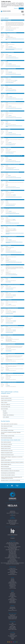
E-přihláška (13, 579)
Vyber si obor (13, 580)
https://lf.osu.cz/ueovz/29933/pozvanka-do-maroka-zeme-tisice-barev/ (13, 66)
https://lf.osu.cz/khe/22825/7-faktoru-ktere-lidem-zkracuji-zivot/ (12, 223)
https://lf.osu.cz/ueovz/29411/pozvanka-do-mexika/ (11, 91)
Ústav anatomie (4, 428)
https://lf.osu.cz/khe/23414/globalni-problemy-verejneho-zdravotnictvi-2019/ (14, 197)
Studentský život (13, 587)
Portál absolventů (13, 607)
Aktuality (5, 411)
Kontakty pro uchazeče (12, 588)
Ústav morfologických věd (13, 546)
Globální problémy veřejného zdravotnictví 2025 (6, 20)
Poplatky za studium (12, 599)
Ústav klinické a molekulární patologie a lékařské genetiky (11, 433)
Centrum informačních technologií (12, 572)
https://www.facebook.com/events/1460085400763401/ (11, 275)
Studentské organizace (13, 602)
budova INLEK (11, 47)
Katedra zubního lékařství (6, 460)
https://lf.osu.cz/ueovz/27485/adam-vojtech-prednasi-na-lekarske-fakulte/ (13, 178)
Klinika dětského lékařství (6, 464)
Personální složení (5, 396)
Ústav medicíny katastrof (6, 442)
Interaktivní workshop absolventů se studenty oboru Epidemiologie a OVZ (9, 236)
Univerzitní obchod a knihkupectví (13, 569)
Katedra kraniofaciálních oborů (7, 455)
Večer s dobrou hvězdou (3, 265)
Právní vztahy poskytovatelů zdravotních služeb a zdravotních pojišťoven (8, 69)
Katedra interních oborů (6, 448)
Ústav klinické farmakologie (7, 438)
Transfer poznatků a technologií (12, 617)
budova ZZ (10, 304)
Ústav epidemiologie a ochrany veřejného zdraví (11, 440)
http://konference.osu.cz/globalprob (9, 297)
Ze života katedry (4, 409)
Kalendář (13, 639)
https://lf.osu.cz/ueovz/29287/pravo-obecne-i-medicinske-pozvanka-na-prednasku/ (14, 99)
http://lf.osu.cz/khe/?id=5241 (9, 351)
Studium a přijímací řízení (6, 398)
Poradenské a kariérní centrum (13, 575)
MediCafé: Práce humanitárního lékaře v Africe (6, 255)
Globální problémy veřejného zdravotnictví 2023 (6, 147)
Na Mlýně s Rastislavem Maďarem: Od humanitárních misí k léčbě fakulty (9, 33)
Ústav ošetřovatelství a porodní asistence (9, 424)
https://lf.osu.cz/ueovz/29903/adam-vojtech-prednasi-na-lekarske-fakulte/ (13, 74)
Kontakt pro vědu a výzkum (12, 619)
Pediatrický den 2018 (3, 200)
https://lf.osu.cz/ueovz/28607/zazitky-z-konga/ (10, 145)
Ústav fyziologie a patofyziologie (8, 436)
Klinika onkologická (5, 467)
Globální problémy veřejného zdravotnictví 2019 (6, 190)
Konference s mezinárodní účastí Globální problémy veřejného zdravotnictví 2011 (9, 326)
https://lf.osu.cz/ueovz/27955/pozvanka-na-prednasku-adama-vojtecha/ (13, 162)
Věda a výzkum (4, 402)
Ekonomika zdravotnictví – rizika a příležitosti (6, 129)
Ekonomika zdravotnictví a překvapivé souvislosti (6, 42)
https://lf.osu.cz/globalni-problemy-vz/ (10, 30)
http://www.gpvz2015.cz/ (8, 282)
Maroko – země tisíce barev (4, 60)
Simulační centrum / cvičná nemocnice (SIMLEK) (10, 480)
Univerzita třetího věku (6, 407)
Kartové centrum (12, 574)
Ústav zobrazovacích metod (7, 426)
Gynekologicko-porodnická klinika (8, 473)
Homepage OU (13, 538)
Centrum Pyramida (13, 570)
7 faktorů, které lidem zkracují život (5, 216)
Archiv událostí (6, 417)
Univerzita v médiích (12, 637)
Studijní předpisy (12, 601)
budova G (9, 36)
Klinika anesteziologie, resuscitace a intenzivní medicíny (12, 462)
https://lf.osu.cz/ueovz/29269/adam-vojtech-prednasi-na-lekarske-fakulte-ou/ (14, 108)
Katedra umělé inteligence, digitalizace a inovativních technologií (12, 458)
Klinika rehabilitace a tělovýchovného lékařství (10, 471)
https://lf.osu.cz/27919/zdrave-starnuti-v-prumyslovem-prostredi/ (12, 169)
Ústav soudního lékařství (6, 446)
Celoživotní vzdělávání (6, 405)
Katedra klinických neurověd (7, 451)
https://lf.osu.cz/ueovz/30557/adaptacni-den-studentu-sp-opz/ (12, 58)
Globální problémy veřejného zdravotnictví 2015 (6, 277)
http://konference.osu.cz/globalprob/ (9, 289)
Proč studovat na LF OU (13, 585)
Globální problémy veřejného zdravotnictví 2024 (6, 77)
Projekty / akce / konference (8, 415)
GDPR (13, 623)
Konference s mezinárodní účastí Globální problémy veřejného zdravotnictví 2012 (9, 308)
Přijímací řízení (13, 581)
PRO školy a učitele (13, 626)
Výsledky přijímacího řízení (12, 582)
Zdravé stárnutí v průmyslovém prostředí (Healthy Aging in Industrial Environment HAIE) (10, 164)
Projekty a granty (12, 616)
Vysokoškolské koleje (13, 571)
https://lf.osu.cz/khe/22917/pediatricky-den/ (10, 205)
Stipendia (12, 598)
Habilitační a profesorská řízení (12, 618)
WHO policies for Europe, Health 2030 (5, 180)
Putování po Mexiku (3, 85)
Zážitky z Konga (3, 137)
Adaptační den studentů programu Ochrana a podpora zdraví (7, 52)
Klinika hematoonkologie (6, 469)
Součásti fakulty (5, 421)
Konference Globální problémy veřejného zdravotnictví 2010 (7, 316)
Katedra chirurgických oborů (7, 453)
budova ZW (14, 295)
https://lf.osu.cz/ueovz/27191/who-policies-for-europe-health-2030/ (13, 188)
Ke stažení (12, 638)
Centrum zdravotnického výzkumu (8, 475)
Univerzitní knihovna (12, 568)
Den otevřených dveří (13, 586)
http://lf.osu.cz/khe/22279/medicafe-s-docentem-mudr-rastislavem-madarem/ (14, 262)
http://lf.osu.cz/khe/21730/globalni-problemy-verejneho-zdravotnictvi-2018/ (14, 252)
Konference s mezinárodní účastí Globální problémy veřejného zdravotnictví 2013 (9, 292)
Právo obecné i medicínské (4, 93)
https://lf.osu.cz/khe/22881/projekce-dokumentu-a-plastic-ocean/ (12, 213)
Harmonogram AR (12, 596)
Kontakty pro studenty (12, 603)
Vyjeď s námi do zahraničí (6, 400)
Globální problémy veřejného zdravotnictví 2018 (6, 245)
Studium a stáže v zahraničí (13, 597)
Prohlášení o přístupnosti (13, 624)
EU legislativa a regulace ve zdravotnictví (5, 111)
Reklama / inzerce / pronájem (12, 629)
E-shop (13, 625)
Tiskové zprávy (12, 635)
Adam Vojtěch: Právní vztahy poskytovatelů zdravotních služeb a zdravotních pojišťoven (10, 172)
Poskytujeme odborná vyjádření (12, 636)
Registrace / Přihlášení (13, 608)
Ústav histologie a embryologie (7, 430)
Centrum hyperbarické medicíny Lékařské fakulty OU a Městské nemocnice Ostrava (11, 478)
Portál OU (13, 593)
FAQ (12, 609)
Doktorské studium (13, 584)
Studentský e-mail (13, 594)
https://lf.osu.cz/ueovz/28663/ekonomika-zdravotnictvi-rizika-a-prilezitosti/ (13, 135)
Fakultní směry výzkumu (12, 615)
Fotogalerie (5, 413)
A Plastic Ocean (3, 208)
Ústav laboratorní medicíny (6, 444)
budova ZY (10, 56)
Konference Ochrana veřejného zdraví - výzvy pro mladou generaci (8, 344)
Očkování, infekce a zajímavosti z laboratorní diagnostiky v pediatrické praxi (9, 226)
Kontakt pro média (12, 634)
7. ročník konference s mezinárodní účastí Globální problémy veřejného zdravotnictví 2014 (10, 285)
